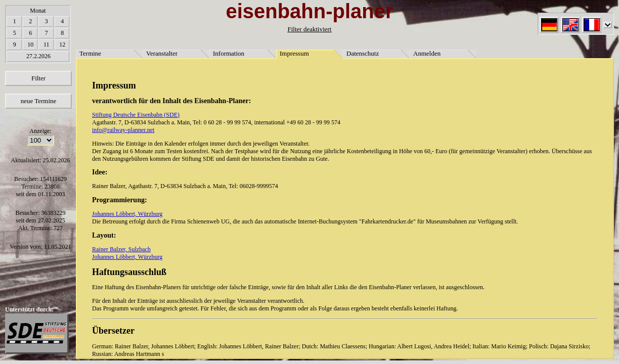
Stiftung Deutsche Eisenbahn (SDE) (136, 115)
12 (62, 44)
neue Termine (39, 101)
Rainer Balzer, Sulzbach (121, 249)
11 (47, 44)
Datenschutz (363, 53)
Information (229, 53)
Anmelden (427, 53)
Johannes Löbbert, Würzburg (127, 214)
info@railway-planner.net (123, 130)
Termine (90, 53)
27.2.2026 (38, 56)
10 (30, 44)
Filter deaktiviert (309, 29)
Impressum (294, 53)
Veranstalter (162, 53)
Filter (38, 78)
